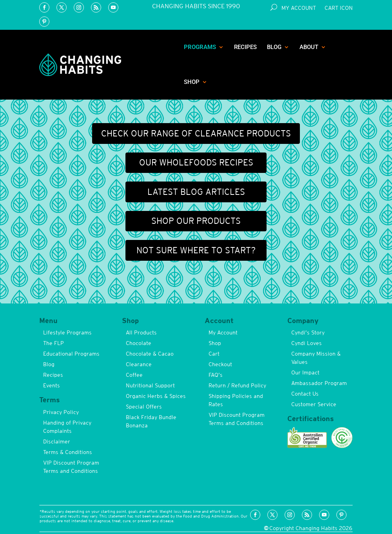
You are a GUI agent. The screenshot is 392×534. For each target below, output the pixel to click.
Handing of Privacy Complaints (67, 427)
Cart (214, 354)
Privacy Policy (61, 412)
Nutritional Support (150, 385)
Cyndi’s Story (308, 332)
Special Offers (144, 407)
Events (52, 385)
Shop (192, 82)
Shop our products (196, 221)
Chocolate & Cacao (150, 354)
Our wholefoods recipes (196, 162)
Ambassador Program (319, 383)
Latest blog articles (196, 192)
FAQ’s (216, 375)
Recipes (245, 47)
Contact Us (305, 394)
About (309, 47)
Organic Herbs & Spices (156, 396)
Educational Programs (71, 354)
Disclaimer (57, 441)
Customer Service (314, 404)
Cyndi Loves (307, 343)
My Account (299, 8)
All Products (141, 332)
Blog (274, 47)
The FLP (54, 343)
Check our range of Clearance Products (196, 133)
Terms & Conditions (68, 452)
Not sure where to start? (196, 250)
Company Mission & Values (316, 358)
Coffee (134, 375)
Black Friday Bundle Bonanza (151, 421)
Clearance (139, 364)
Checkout (220, 364)
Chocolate (139, 343)
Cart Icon (339, 8)
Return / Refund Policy (237, 385)
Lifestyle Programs (67, 332)
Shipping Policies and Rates (236, 400)
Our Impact (305, 372)
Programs (200, 47)
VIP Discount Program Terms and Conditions (71, 467)
